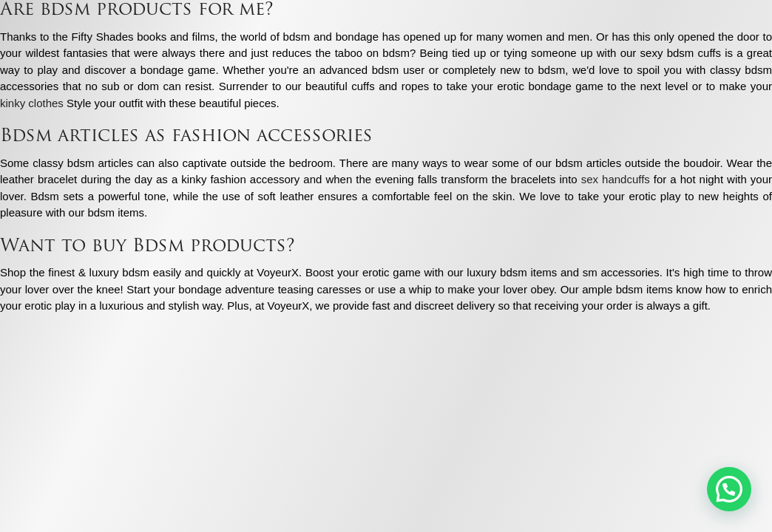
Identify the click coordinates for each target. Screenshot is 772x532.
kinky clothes (32, 103)
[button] (729, 489)
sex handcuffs (616, 179)
